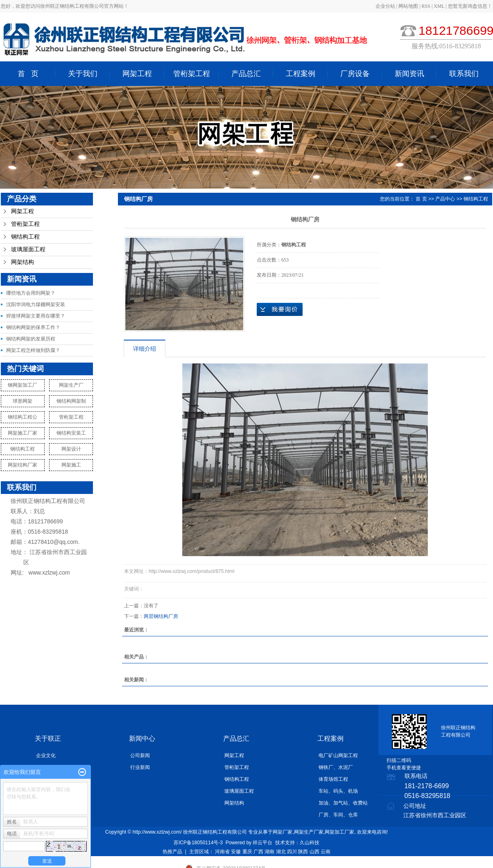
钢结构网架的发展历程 (31, 339)
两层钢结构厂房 (161, 616)
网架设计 (71, 449)
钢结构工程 (25, 237)
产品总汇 (246, 74)
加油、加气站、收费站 (343, 803)
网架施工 (71, 465)
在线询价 (280, 309)
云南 (326, 852)
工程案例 (301, 74)
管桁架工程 (192, 74)
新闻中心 (142, 738)
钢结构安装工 (71, 433)
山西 (314, 852)
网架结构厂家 (23, 465)
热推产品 (172, 852)
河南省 (222, 852)
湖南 (269, 852)
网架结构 (23, 262)
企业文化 (46, 755)
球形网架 (23, 401)
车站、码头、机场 (338, 791)
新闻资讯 (409, 74)
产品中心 (445, 199)
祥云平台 (262, 843)
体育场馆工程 (333, 779)
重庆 (247, 852)
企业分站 (385, 6)
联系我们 (464, 74)
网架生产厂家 (309, 832)
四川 (292, 852)
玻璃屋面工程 (28, 249)
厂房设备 (355, 74)
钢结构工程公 (23, 417)
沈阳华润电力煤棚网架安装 (36, 304)
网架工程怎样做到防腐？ (33, 350)
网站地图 (409, 6)
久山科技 (310, 843)
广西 (258, 852)
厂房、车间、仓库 (338, 815)
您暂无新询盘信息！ (470, 6)
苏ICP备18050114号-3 (198, 843)
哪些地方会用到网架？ (31, 293)
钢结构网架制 (71, 401)
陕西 (303, 852)
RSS (426, 6)
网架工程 (137, 74)
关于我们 (83, 74)
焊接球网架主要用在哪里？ (36, 316)
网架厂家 (283, 832)
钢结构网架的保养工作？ (33, 327)
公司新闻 (140, 755)
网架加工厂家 (339, 832)
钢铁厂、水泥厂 (336, 767)
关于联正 (48, 738)
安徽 (236, 852)
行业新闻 (140, 767)
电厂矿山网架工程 (338, 755)
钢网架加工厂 (23, 385)
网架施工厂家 (23, 433)
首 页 (28, 74)
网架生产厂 (71, 385)
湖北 (281, 852)
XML (439, 6)
